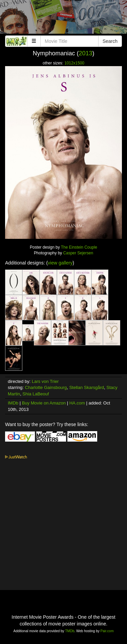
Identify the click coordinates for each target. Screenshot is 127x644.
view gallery (60, 263)
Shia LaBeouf (36, 394)
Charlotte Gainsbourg (46, 387)
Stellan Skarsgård (87, 387)
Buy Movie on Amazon (44, 403)
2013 (86, 53)
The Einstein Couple (79, 247)
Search (110, 41)
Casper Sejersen (78, 253)
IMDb (13, 403)
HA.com (77, 403)
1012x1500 (74, 63)
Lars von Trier (45, 381)
